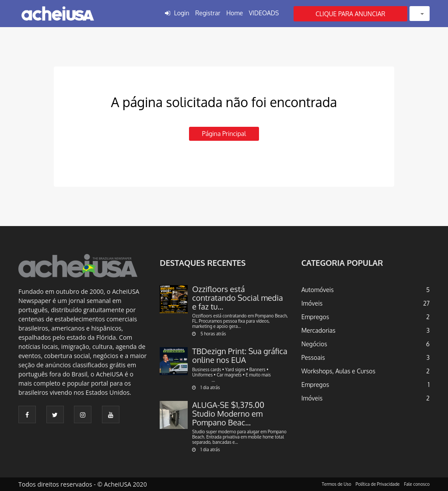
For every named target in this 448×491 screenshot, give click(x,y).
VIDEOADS (264, 13)
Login (182, 13)
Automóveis (318, 290)
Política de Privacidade (378, 484)
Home (234, 13)
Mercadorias (318, 330)
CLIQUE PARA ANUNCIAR (350, 14)
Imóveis (312, 303)
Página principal (224, 134)
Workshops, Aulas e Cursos (338, 371)
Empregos (315, 317)
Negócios (314, 344)
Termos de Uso (337, 484)
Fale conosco (417, 484)
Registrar (208, 13)
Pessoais (313, 357)
